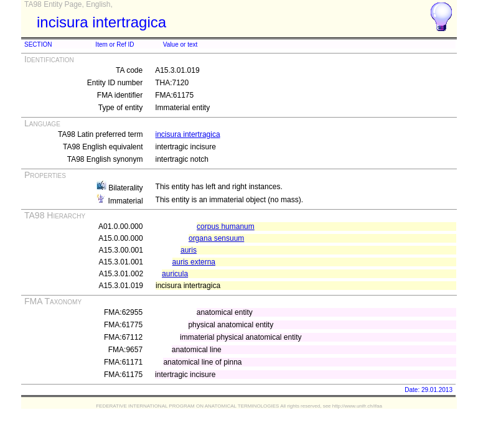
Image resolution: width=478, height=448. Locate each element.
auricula (175, 274)
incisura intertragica (188, 134)
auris (189, 250)
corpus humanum (226, 226)
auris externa (194, 262)
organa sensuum (216, 238)
